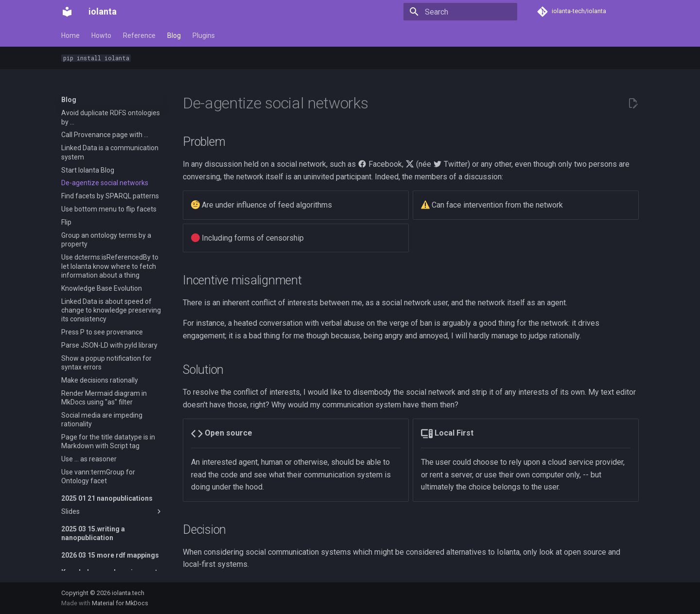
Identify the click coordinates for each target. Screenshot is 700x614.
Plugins (204, 35)
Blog (174, 35)
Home (70, 35)
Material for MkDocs (120, 603)
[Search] (460, 12)
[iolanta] (67, 12)
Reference (139, 35)
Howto (101, 35)
